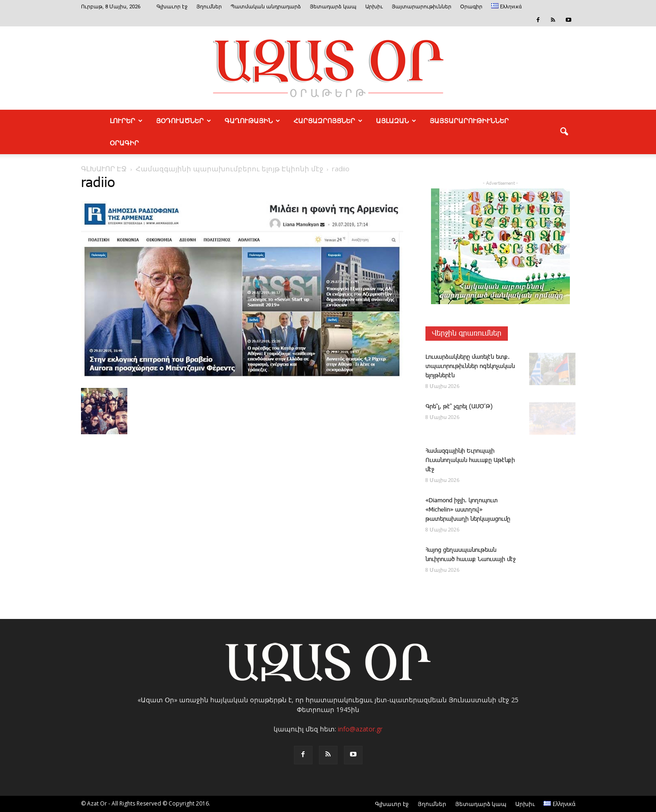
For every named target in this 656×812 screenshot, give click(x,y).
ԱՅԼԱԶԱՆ (396, 121)
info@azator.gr (360, 729)
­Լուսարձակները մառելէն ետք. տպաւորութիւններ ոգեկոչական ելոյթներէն (470, 366)
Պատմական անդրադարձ (266, 7)
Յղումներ (209, 7)
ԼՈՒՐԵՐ (126, 121)
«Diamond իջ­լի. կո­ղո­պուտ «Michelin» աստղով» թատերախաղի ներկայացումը (468, 510)
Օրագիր (471, 7)
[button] (564, 132)
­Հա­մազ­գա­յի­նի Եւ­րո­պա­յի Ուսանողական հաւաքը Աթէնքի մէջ (470, 460)
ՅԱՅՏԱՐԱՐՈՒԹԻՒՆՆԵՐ (469, 121)
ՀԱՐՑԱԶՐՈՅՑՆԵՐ (328, 121)
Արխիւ (374, 7)
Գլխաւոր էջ (172, 7)
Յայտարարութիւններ (422, 7)
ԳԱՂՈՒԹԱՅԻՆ (252, 121)
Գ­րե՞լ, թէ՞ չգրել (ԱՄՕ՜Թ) (459, 407)
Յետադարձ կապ (333, 7)
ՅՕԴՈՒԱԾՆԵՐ (184, 121)
